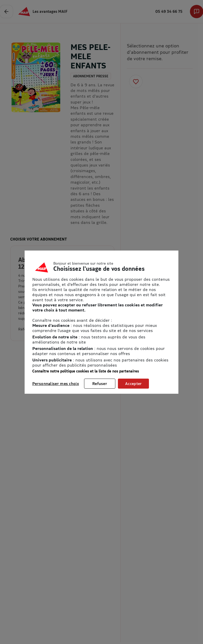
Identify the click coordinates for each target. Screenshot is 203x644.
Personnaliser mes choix (56, 383)
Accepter (133, 383)
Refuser (100, 383)
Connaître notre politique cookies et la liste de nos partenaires (86, 371)
